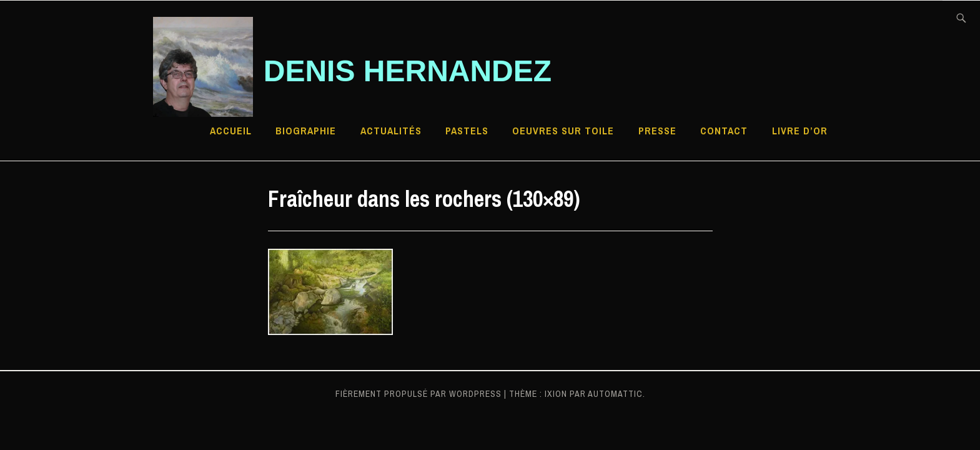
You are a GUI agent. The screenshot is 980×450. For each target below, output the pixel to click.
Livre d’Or (800, 131)
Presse (657, 131)
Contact (724, 131)
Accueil (231, 131)
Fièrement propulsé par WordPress (418, 394)
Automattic (615, 394)
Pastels (467, 131)
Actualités (391, 131)
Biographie (306, 131)
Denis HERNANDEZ (408, 71)
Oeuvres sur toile (563, 131)
